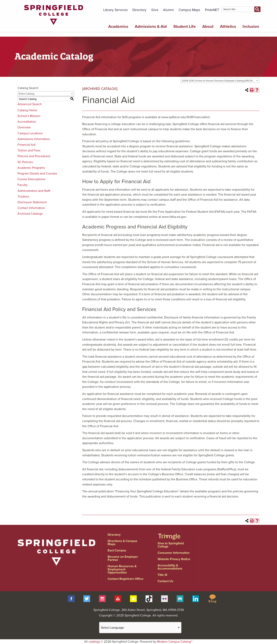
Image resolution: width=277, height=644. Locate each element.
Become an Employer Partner (123, 558)
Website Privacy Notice (174, 559)
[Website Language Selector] (140, 628)
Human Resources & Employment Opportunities (122, 569)
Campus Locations (30, 133)
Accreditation (27, 122)
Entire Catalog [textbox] (26, 94)
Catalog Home (27, 110)
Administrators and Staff (34, 191)
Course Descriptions (31, 179)
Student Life (185, 26)
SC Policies (25, 162)
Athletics (228, 26)
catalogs (94, 642)
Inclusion (251, 26)
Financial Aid (26, 145)
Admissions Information (34, 139)
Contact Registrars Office (126, 579)
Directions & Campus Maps (122, 543)
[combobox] (220, 81)
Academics (118, 26)
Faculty (23, 185)
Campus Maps (189, 10)
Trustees (23, 197)
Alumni (168, 10)
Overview (24, 127)
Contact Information (31, 208)
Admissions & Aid (151, 26)
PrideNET (212, 10)
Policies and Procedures (34, 156)
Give (155, 10)
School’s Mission (29, 116)
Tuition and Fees (29, 150)
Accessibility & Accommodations (170, 567)
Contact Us (165, 581)
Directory (139, 10)
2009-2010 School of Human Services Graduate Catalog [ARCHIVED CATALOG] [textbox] (220, 81)
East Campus (117, 550)
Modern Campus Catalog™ (175, 642)
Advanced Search (30, 104)
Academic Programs (31, 168)
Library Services (115, 10)
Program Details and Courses (37, 174)
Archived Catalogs (30, 214)
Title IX (163, 575)
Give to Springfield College (171, 545)
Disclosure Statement (32, 202)
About (208, 26)
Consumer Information (174, 553)
